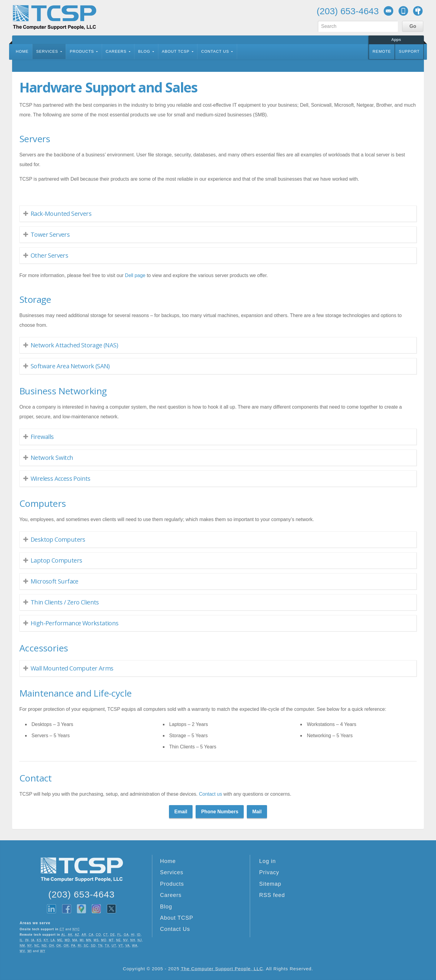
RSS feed (272, 895)
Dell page (135, 275)
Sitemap (270, 884)
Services (47, 51)
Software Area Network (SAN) (70, 366)
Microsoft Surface (54, 581)
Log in (268, 861)
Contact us (210, 794)
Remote (382, 51)
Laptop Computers (56, 560)
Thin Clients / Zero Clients (65, 602)
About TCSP (176, 51)
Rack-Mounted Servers (61, 214)
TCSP (54, 17)
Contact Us (215, 51)
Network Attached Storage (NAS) (74, 345)
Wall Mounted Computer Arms (72, 668)
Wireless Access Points (61, 478)
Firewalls (42, 437)
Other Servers (49, 255)
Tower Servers (50, 234)
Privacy (269, 872)
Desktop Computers (58, 539)
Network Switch (52, 458)
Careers (116, 51)
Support (409, 51)
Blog (144, 51)
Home (22, 51)
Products (82, 51)
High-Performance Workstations (75, 623)
